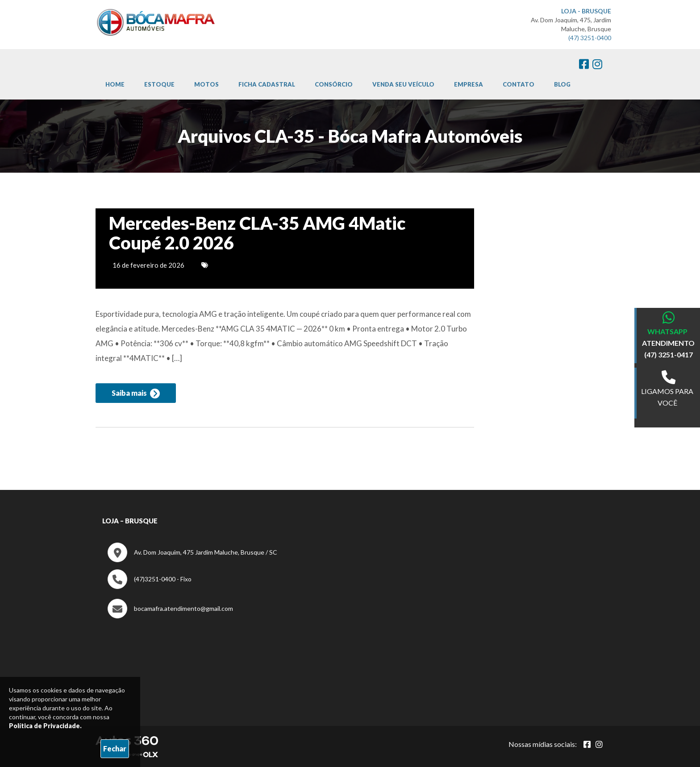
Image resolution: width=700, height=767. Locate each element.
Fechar (115, 748)
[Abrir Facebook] (587, 744)
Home (115, 84)
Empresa (469, 84)
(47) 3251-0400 (590, 38)
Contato (519, 84)
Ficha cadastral (267, 84)
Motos (206, 84)
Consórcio (334, 84)
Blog (562, 84)
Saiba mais (136, 394)
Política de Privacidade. (45, 726)
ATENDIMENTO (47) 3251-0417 (668, 349)
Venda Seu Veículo (403, 84)
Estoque (159, 84)
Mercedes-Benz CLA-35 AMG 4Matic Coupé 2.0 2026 (257, 233)
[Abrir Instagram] (599, 744)
